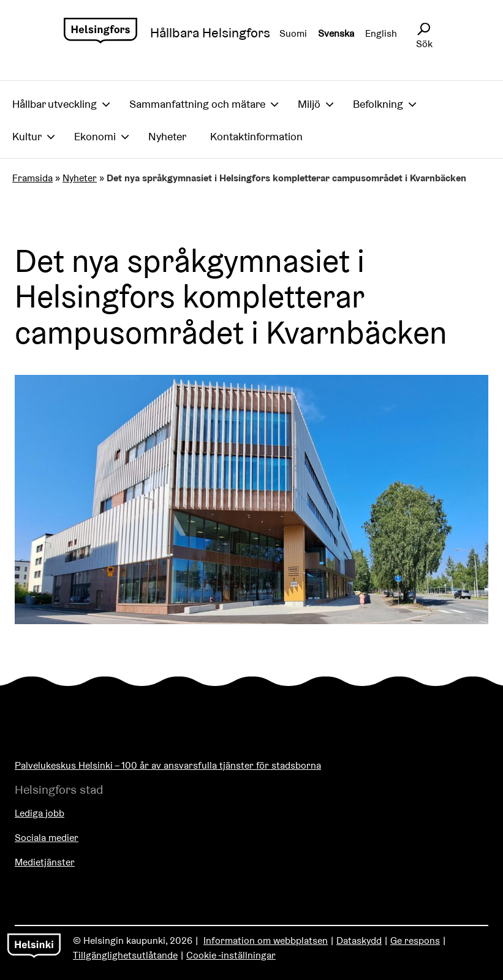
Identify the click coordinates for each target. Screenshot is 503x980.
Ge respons (415, 940)
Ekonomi (95, 136)
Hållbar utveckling (55, 104)
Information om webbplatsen (266, 940)
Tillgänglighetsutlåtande (125, 955)
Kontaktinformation (256, 136)
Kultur (27, 136)
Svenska (336, 33)
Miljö (309, 104)
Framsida (32, 178)
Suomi (293, 33)
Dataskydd (359, 940)
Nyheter (167, 136)
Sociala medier (47, 838)
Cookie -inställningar (231, 955)
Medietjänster (45, 862)
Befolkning (378, 104)
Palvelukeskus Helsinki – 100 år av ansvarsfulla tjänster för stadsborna (168, 765)
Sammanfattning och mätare (197, 104)
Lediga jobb (40, 813)
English (381, 33)
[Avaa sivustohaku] (423, 29)
